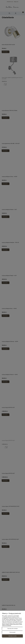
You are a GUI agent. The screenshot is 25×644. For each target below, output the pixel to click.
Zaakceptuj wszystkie (12, 636)
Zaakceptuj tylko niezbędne (12, 629)
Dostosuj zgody (13, 632)
